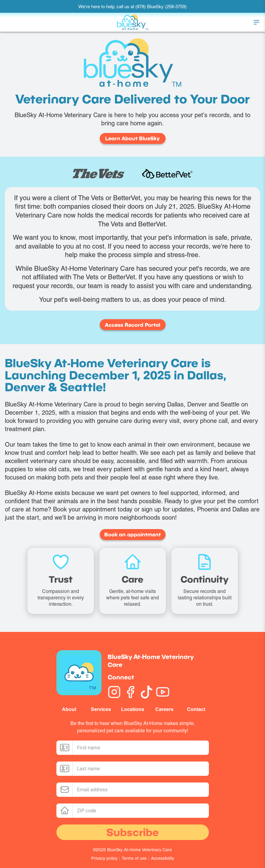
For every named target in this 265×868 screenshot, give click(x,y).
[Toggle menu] (256, 22)
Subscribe (133, 832)
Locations (133, 709)
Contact (196, 709)
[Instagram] (114, 692)
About (69, 709)
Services (101, 709)
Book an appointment (132, 534)
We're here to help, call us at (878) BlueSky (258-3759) (132, 7)
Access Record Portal (132, 325)
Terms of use (134, 858)
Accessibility (163, 858)
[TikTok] (147, 692)
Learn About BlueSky (132, 138)
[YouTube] (163, 692)
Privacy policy (104, 858)
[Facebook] (130, 692)
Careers (164, 709)
